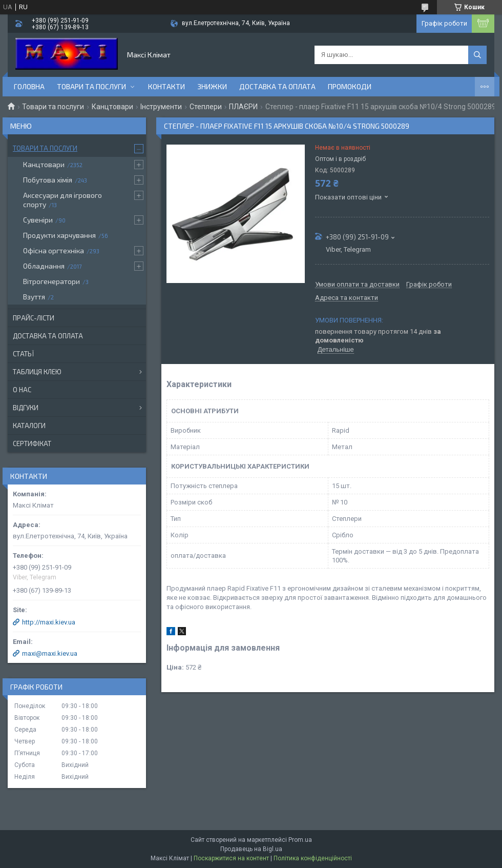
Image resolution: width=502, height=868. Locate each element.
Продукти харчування (59, 235)
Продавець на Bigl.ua (251, 849)
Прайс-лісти (34, 318)
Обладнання (44, 266)
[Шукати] (477, 55)
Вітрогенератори (51, 281)
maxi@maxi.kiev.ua (50, 653)
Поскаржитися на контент (231, 858)
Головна (29, 86)
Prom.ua (300, 840)
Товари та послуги (91, 86)
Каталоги (29, 426)
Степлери (206, 107)
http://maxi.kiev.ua (49, 622)
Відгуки (26, 408)
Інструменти (161, 107)
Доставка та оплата (277, 86)
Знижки (212, 86)
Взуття (34, 297)
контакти (166, 86)
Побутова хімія (48, 180)
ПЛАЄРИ (243, 107)
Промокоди (350, 86)
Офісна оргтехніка (54, 250)
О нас (22, 390)
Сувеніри (38, 220)
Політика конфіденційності (313, 858)
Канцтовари (112, 107)
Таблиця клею (37, 372)
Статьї (23, 354)
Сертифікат (32, 443)
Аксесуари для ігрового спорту (62, 200)
